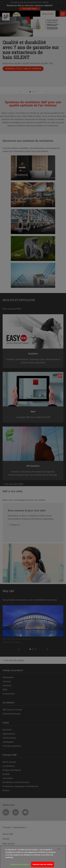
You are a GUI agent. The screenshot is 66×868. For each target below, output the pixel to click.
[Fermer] (59, 851)
